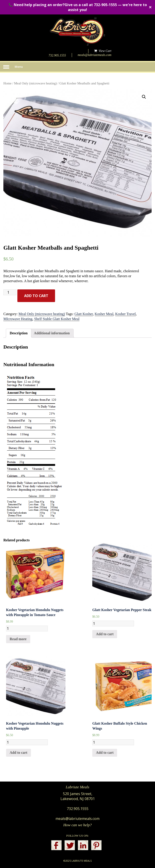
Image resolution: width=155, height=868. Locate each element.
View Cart (103, 51)
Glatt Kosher (84, 314)
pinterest (96, 845)
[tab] (19, 333)
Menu (19, 67)
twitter (70, 845)
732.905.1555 (57, 55)
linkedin (83, 845)
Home (7, 83)
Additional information (52, 333)
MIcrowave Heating (18, 319)
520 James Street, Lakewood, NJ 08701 (78, 796)
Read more (18, 639)
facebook (56, 845)
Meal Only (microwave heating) (35, 83)
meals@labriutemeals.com (94, 55)
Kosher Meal (104, 314)
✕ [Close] (150, 7)
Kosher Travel (126, 314)
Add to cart (36, 296)
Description (19, 333)
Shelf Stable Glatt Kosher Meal (57, 319)
